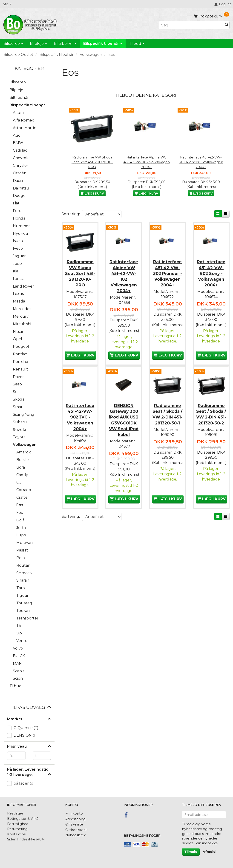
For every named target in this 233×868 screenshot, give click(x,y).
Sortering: (71, 214)
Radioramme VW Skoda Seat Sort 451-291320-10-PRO (92, 162)
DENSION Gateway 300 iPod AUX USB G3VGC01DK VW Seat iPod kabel (124, 427)
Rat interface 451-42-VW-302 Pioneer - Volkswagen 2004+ (201, 162)
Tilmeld (191, 852)
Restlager (15, 813)
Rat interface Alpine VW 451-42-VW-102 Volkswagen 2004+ (147, 162)
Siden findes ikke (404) (26, 839)
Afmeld (209, 852)
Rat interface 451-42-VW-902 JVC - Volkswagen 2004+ (80, 421)
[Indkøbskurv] (212, 16)
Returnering (17, 829)
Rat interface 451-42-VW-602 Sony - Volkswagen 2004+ (211, 272)
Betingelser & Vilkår (23, 819)
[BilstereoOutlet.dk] (31, 24)
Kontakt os (16, 834)
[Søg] (227, 25)
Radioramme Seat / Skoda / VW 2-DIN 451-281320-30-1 (167, 421)
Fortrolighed (18, 824)
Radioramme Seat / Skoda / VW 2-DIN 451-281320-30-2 (211, 421)
